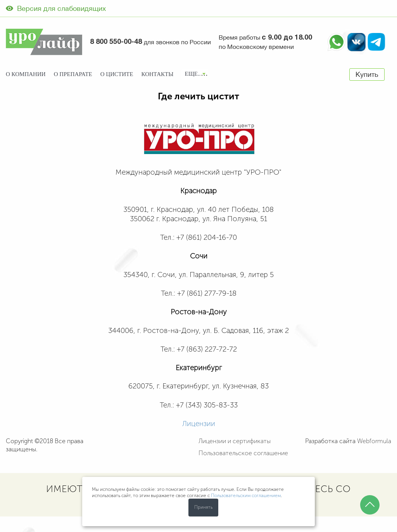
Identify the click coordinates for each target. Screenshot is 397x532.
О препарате (73, 74)
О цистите (117, 74)
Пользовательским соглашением (246, 496)
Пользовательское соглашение (243, 453)
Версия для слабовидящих (56, 8)
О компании (26, 74)
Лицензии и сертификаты (235, 441)
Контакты (158, 74)
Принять (203, 507)
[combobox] (195, 75)
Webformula (374, 441)
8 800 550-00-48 (116, 42)
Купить (367, 74)
